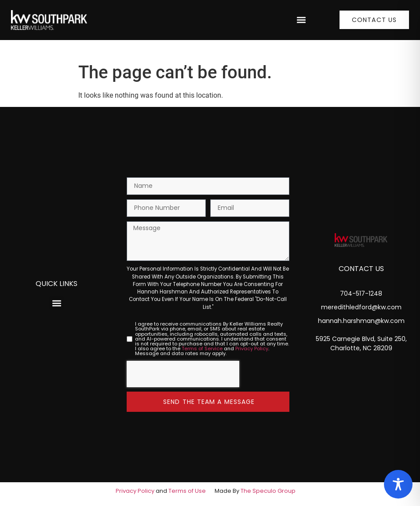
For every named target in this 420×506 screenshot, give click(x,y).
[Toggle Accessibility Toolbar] (398, 484)
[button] (301, 20)
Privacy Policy (252, 348)
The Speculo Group (268, 491)
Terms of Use (187, 491)
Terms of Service (202, 348)
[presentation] (183, 374)
